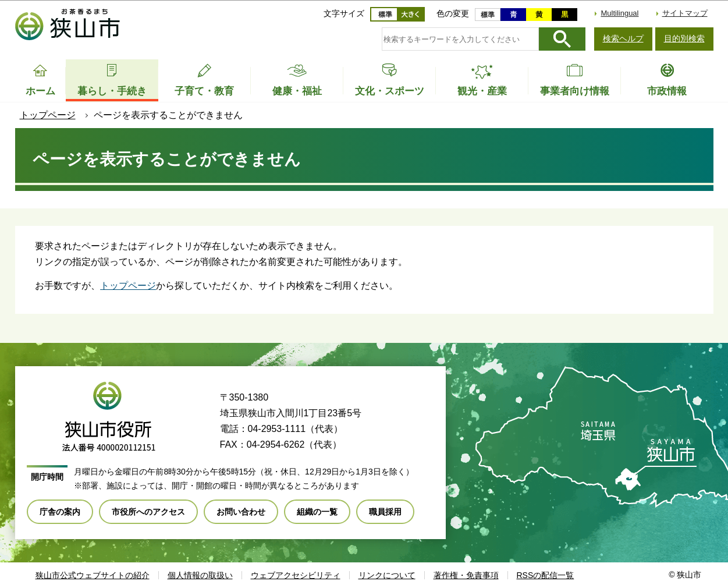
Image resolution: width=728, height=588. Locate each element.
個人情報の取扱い (200, 575)
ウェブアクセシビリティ (296, 575)
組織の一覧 (317, 512)
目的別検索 (684, 38)
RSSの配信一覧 (546, 575)
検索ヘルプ (623, 38)
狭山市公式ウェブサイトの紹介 (93, 575)
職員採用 (385, 512)
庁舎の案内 (60, 512)
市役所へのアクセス (148, 512)
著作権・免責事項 (466, 575)
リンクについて (387, 575)
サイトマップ (685, 13)
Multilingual (619, 13)
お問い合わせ (241, 512)
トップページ (48, 115)
